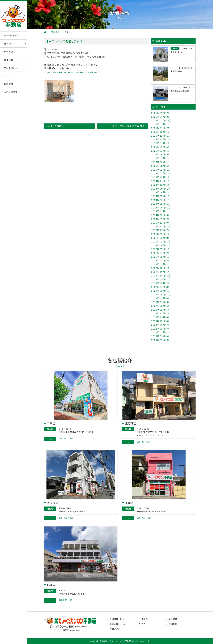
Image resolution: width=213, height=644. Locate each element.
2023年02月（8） (160, 260)
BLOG (7, 76)
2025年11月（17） (161, 136)
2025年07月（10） (161, 151)
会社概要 (9, 60)
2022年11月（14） (161, 272)
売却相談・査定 (11, 35)
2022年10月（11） (161, 275)
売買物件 (9, 43)
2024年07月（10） (161, 196)
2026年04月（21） (161, 117)
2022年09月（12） (161, 279)
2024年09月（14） (161, 188)
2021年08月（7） (160, 329)
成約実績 (9, 51)
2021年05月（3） (160, 340)
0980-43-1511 (66, 600)
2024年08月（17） (161, 192)
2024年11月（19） (161, 181)
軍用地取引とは (12, 68)
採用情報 (9, 84)
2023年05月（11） (161, 249)
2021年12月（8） (160, 313)
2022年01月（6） (160, 310)
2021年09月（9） (160, 325)
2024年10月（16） (161, 185)
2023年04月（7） (160, 253)
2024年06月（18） (161, 200)
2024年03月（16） (161, 211)
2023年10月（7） (160, 230)
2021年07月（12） (161, 332)
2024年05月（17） (161, 204)
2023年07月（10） (161, 241)
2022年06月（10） (161, 291)
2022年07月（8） (160, 287)
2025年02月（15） (161, 170)
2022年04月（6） (160, 298)
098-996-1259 (144, 518)
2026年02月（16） (161, 124)
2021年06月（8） (160, 336)
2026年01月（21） (161, 128)
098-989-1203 (66, 518)
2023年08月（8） (160, 238)
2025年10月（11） (161, 139)
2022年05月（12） (161, 294)
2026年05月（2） (160, 113)
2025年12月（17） (161, 132)
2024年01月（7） (160, 219)
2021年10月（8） (160, 321)
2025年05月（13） (161, 158)
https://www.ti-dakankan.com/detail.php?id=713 (72, 72)
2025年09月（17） (161, 143)
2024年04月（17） (161, 207)
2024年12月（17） (161, 177)
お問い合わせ (11, 92)
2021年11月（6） (160, 317)
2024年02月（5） (160, 215)
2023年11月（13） (161, 226)
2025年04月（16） (161, 162)
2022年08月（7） (160, 283)
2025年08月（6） (160, 147)
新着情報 (55, 32)
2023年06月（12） (161, 245)
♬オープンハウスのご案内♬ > (129, 126)
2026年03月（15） (161, 120)
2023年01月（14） (161, 264)
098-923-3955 (66, 438)
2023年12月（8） (160, 223)
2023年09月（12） (161, 234)
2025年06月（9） (160, 154)
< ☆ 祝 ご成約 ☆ (55, 126)
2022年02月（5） (160, 306)
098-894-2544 (144, 442)
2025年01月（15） (161, 173)
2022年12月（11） (161, 268)
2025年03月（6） (160, 166)
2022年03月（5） (160, 302)
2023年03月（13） (161, 257)
